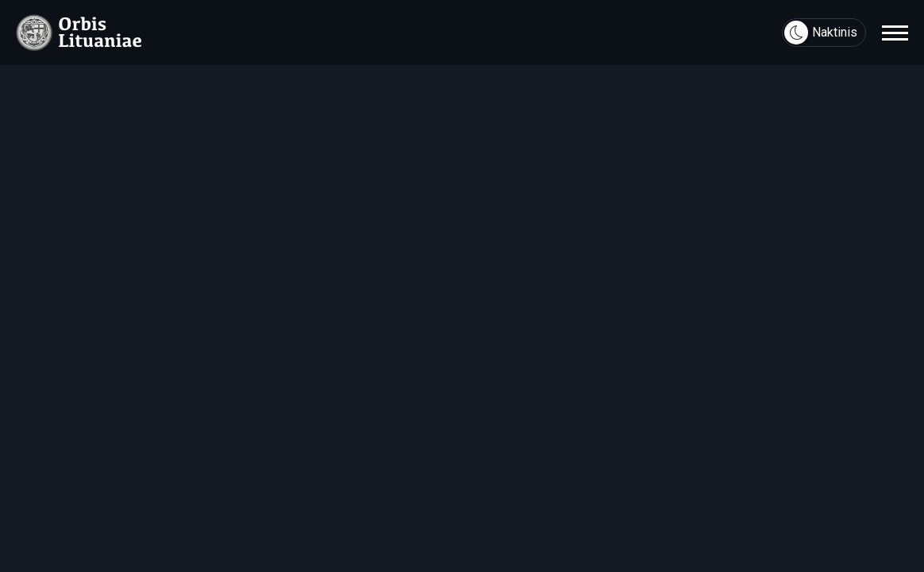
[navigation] (895, 33)
